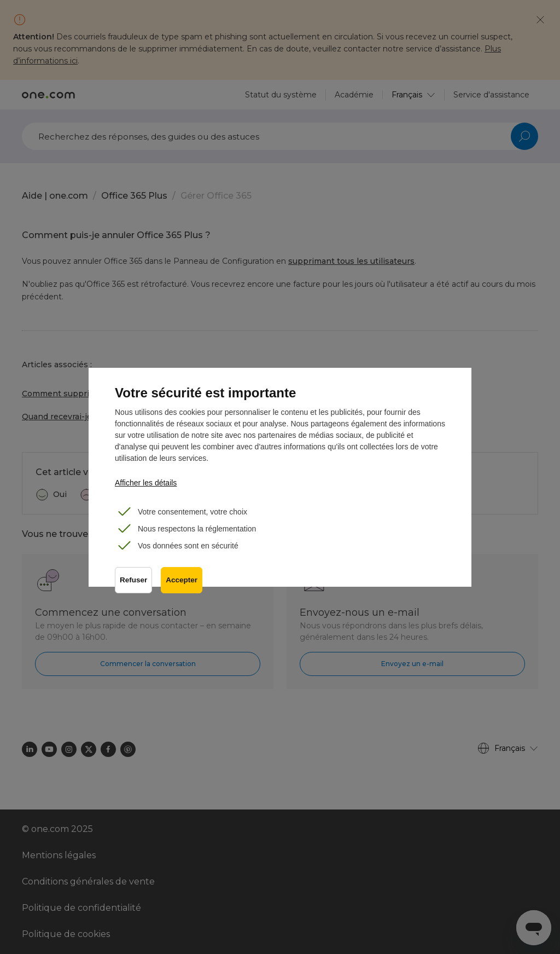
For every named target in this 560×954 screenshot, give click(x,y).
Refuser (133, 580)
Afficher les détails (146, 483)
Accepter (182, 580)
